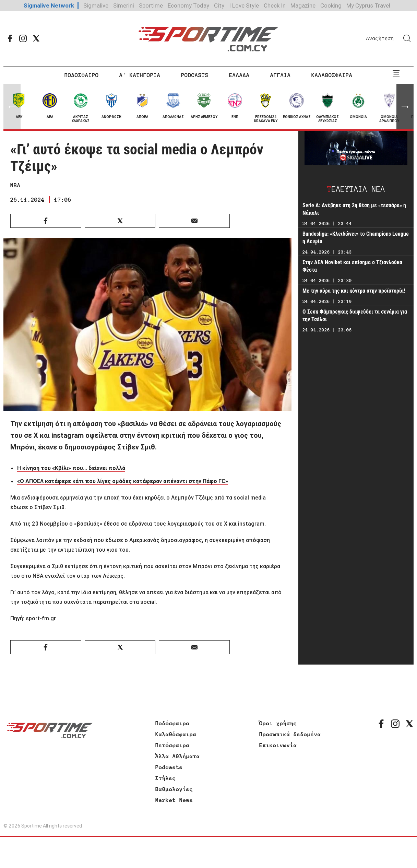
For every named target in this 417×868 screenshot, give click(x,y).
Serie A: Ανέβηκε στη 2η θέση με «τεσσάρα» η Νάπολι (354, 209)
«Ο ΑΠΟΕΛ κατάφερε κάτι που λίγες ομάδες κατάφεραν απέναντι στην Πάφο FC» (123, 481)
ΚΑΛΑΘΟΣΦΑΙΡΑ (332, 75)
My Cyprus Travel (368, 5)
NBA (15, 185)
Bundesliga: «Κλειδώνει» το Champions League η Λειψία (356, 238)
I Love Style (244, 5)
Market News (174, 800)
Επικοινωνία (278, 745)
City (219, 5)
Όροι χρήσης (278, 723)
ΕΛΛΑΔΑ (239, 75)
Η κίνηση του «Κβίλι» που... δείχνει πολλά (71, 468)
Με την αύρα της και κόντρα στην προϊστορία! (354, 291)
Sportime (151, 5)
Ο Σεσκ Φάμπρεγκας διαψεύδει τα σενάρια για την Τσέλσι (355, 315)
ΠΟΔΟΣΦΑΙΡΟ (82, 75)
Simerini (124, 5)
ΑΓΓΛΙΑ (281, 75)
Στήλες (166, 778)
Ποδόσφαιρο (172, 723)
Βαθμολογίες (174, 789)
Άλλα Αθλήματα (178, 756)
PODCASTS (195, 75)
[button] (405, 107)
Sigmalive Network (49, 5)
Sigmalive (96, 5)
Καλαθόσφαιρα (176, 734)
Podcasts (169, 767)
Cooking (331, 5)
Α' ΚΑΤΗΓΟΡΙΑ (140, 75)
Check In (275, 5)
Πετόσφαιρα (172, 745)
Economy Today (188, 5)
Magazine (303, 5)
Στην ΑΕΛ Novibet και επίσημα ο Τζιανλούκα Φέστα (352, 266)
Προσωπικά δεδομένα (290, 734)
